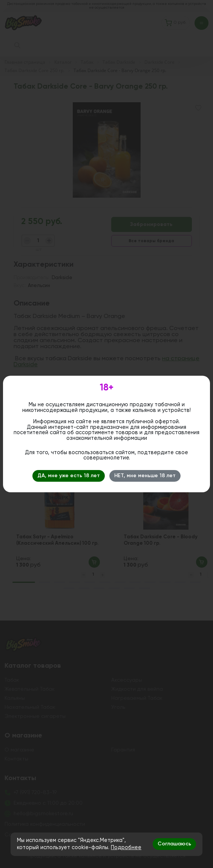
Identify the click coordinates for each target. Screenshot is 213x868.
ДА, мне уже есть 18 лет (69, 476)
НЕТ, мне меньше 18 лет (145, 476)
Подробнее (126, 848)
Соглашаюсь (174, 844)
